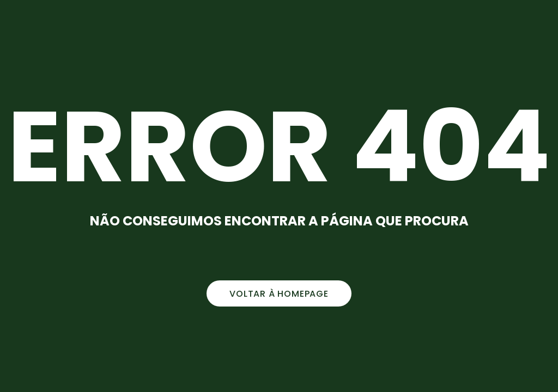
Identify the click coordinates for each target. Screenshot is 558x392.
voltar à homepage (279, 294)
